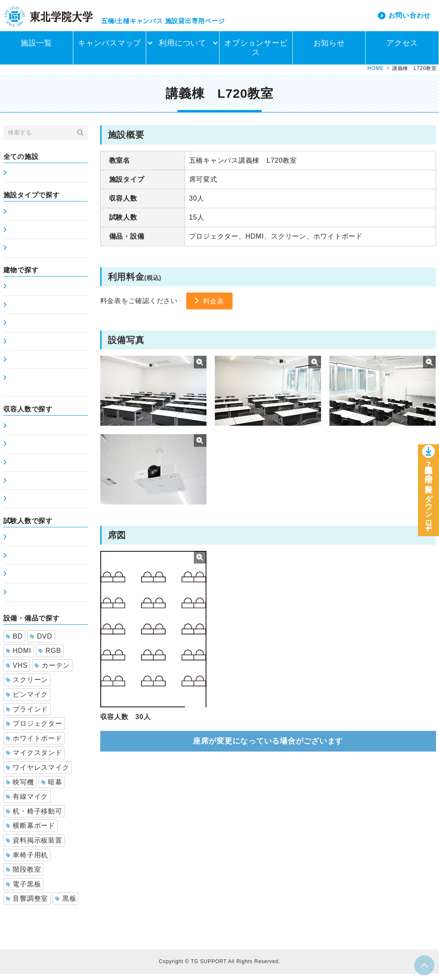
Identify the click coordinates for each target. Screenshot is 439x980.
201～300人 (25, 487)
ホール (18, 254)
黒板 (66, 905)
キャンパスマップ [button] (110, 49)
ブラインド (27, 716)
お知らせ (329, 49)
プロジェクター (34, 730)
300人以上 (23, 505)
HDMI (19, 657)
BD (14, 643)
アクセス (402, 49)
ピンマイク (27, 701)
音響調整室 (27, 905)
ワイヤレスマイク (38, 774)
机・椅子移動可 (34, 818)
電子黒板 (24, 890)
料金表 (215, 307)
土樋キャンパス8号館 (38, 366)
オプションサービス (256, 54)
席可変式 (21, 236)
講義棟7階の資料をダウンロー (428, 498)
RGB (50, 657)
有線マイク (27, 803)
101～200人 (25, 469)
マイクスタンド (34, 759)
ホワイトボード (34, 745)
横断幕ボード (31, 832)
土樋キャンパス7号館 (38, 348)
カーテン (52, 672)
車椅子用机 (27, 861)
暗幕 (52, 788)
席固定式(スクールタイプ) (45, 218)
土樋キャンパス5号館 (38, 311)
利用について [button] (183, 49)
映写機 (20, 788)
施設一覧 (36, 49)
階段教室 (24, 876)
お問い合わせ (410, 18)
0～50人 (20, 432)
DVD (41, 643)
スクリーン (27, 686)
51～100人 (24, 450)
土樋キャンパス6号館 (38, 329)
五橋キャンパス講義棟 (40, 293)
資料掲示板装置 (34, 847)
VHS (17, 672)
